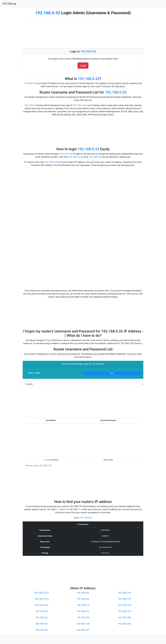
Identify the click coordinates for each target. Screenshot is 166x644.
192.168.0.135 (125, 605)
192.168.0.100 (83, 624)
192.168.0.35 (41, 624)
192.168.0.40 (41, 630)
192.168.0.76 (83, 605)
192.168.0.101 (83, 630)
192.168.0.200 (125, 618)
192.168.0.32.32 (41, 593)
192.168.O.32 (42, 611)
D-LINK (46, 460)
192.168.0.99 (83, 618)
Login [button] (83, 66)
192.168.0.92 (83, 611)
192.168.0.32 (48, 13)
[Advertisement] (83, 33)
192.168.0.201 (125, 624)
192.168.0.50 (83, 593)
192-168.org (9, 4)
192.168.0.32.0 (42, 599)
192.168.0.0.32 (42, 605)
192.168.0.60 (83, 599)
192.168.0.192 (125, 611)
